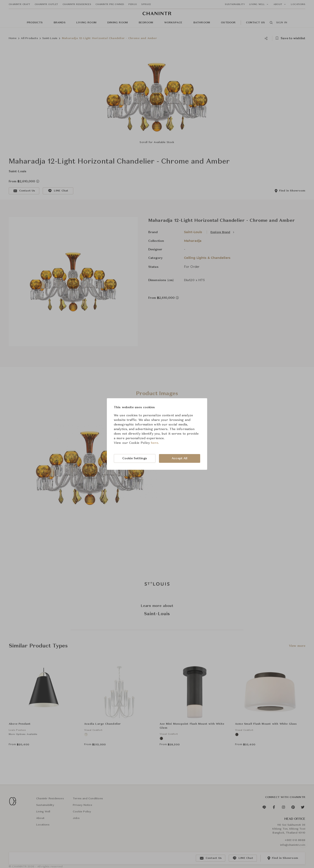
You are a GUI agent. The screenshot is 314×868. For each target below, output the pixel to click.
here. (155, 443)
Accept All (179, 458)
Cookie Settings (135, 458)
